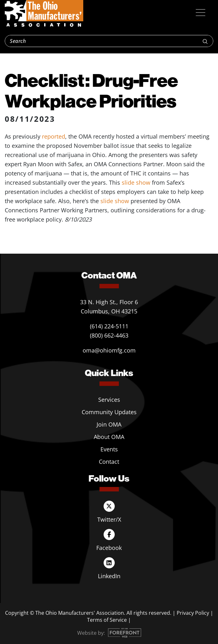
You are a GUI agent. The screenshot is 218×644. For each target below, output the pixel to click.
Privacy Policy (193, 613)
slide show (136, 182)
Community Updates (109, 412)
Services (109, 400)
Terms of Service (107, 620)
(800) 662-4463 (109, 335)
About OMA (109, 437)
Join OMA (109, 424)
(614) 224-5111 (109, 326)
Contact (109, 462)
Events (109, 449)
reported (54, 136)
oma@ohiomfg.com (109, 350)
